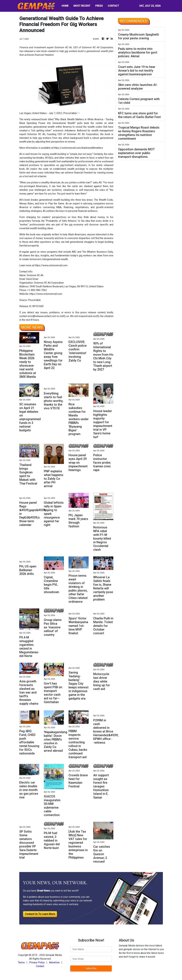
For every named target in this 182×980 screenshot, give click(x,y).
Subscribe (91, 968)
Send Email (32, 279)
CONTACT (113, 6)
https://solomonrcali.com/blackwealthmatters (78, 148)
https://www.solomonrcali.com (51, 265)
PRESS (99, 6)
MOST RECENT (82, 6)
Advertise (54, 962)
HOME (65, 6)
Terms (21, 962)
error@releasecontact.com (42, 316)
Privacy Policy (37, 962)
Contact (40, 966)
